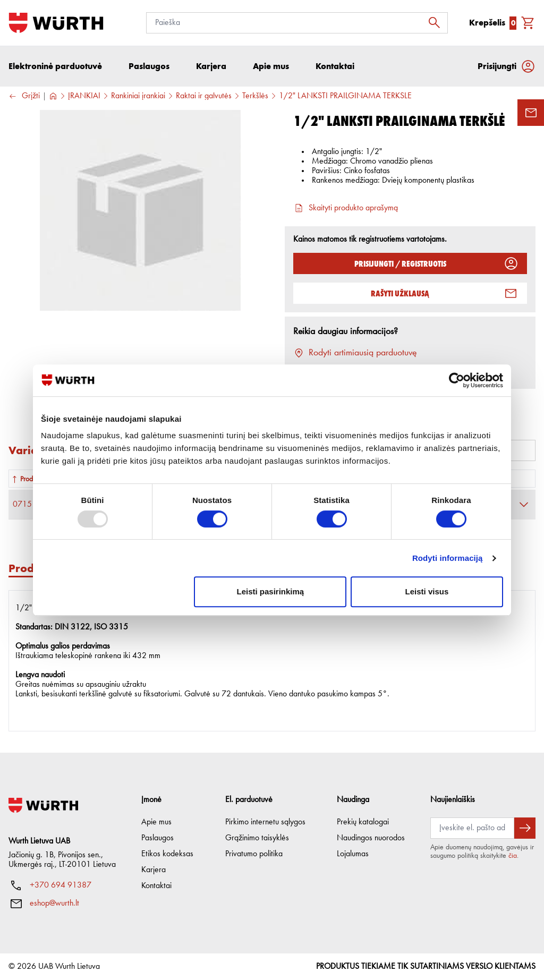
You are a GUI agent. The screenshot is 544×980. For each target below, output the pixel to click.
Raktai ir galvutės (204, 96)
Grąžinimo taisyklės (257, 838)
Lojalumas (353, 854)
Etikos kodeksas (167, 854)
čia (513, 856)
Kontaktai (156, 886)
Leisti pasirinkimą (271, 591)
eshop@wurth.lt (54, 904)
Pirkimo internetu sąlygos (265, 822)
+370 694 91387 (61, 885)
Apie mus (156, 822)
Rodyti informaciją (448, 558)
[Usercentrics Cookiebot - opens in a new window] (457, 380)
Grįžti (24, 96)
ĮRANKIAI (84, 96)
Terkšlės (255, 96)
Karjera (154, 870)
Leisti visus (427, 591)
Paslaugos (158, 838)
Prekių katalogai (363, 822)
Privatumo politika (254, 854)
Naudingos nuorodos (371, 838)
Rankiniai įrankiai (138, 96)
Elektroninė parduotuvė (55, 66)
